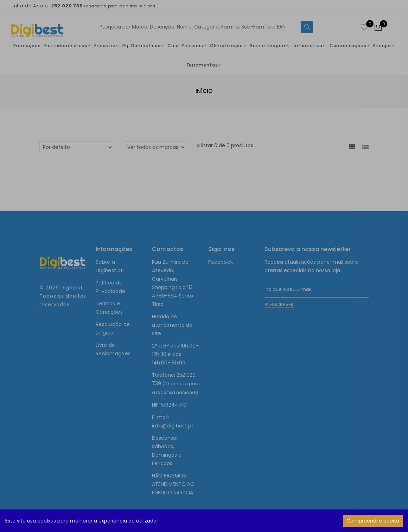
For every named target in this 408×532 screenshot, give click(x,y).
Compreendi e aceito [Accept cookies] (373, 521)
